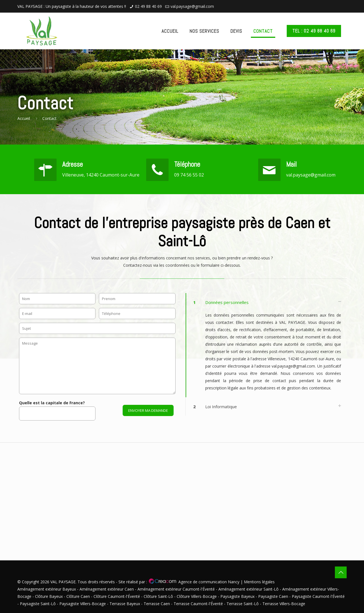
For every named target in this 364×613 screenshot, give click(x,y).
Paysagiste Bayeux (237, 596)
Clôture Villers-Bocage (197, 596)
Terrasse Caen (157, 604)
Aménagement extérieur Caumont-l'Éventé (177, 589)
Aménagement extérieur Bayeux (47, 589)
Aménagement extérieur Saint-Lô (249, 589)
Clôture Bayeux (49, 596)
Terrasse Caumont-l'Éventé (198, 604)
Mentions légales (259, 582)
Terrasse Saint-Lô (243, 604)
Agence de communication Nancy (209, 582)
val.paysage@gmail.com (192, 6)
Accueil (24, 118)
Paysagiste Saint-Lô (38, 604)
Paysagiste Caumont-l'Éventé (318, 596)
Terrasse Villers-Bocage (284, 604)
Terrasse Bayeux (125, 604)
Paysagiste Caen (273, 596)
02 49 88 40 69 (148, 6)
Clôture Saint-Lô (158, 596)
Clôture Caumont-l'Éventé (117, 596)
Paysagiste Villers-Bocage (83, 604)
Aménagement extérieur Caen (107, 589)
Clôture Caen (78, 596)
